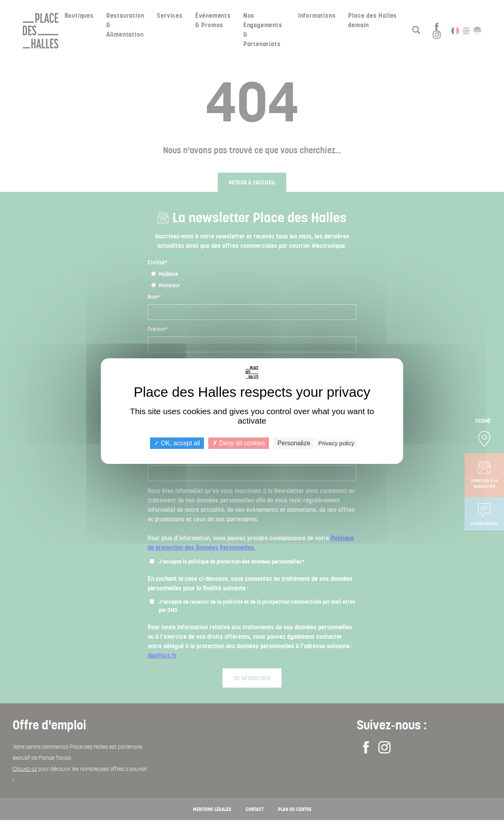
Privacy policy (336, 443)
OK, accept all (177, 443)
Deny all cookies (239, 443)
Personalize (294, 443)
